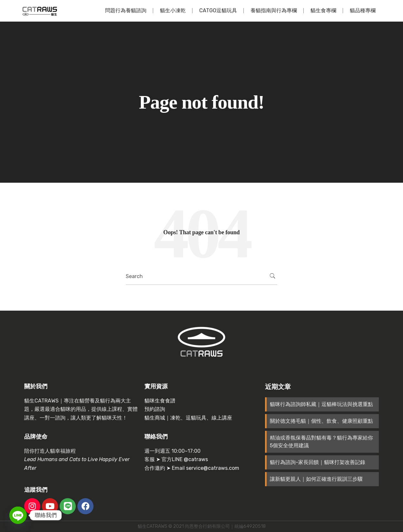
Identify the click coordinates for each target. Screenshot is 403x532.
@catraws (196, 459)
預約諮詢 (155, 409)
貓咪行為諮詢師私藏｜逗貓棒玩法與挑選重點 (321, 404)
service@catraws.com (213, 468)
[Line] (18, 515)
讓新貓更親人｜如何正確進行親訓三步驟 (316, 479)
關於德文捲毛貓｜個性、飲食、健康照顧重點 (321, 421)
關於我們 (36, 386)
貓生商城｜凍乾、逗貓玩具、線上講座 (188, 418)
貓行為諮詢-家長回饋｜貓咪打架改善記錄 (318, 462)
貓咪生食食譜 (160, 401)
